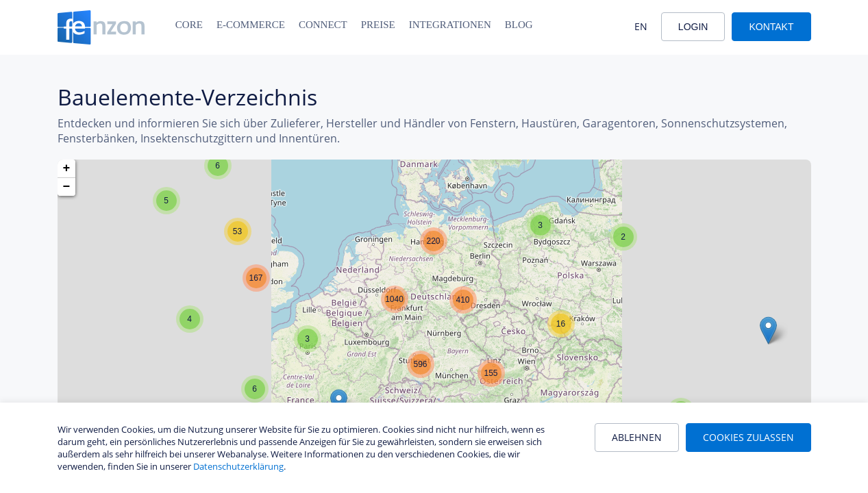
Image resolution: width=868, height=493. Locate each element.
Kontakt (771, 27)
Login (693, 27)
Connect (323, 25)
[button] (218, 166)
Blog (519, 25)
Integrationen (450, 25)
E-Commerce (251, 25)
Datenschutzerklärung (238, 466)
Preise (378, 25)
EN (641, 26)
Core (189, 25)
